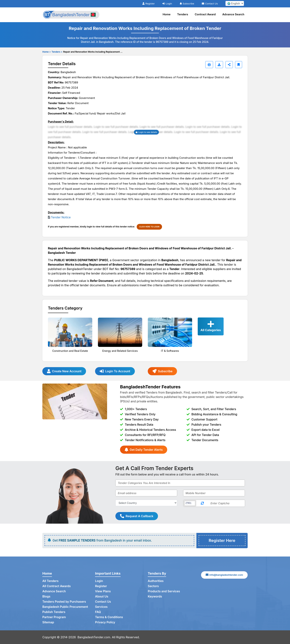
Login (167, 4)
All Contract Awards (57, 586)
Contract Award (205, 14)
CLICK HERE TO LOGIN (149, 227)
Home (167, 14)
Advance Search (233, 14)
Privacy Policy (105, 622)
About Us (102, 596)
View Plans (103, 591)
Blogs (46, 596)
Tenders (183, 14)
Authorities (156, 581)
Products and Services (164, 591)
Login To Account (115, 371)
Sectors (153, 586)
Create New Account (64, 371)
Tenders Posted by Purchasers (64, 602)
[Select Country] (146, 503)
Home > (47, 52)
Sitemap (48, 622)
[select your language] (235, 3)
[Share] (229, 65)
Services (101, 607)
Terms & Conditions (109, 617)
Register (149, 4)
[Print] (209, 65)
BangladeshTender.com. (94, 637)
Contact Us (210, 4)
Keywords (155, 596)
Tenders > (57, 52)
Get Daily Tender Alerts (144, 450)
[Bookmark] (239, 65)
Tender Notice (61, 217)
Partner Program (54, 617)
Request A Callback (137, 516)
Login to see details (146, 132)
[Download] (219, 65)
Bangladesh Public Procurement (65, 607)
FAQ (98, 612)
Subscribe (187, 4)
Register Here (222, 540)
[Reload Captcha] (202, 503)
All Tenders (50, 581)
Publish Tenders (54, 612)
